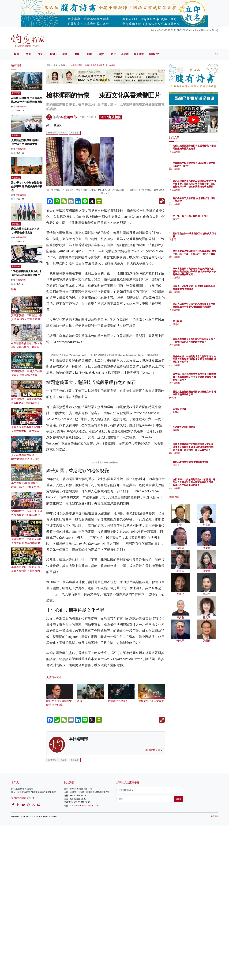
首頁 (48, 65)
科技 (101, 54)
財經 (53, 54)
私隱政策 (214, 971)
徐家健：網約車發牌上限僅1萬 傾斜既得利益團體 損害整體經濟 (204, 289)
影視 (63, 65)
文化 (41, 54)
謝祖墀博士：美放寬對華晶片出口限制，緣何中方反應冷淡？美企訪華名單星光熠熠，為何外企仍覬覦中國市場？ (204, 485)
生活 (65, 54)
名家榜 (125, 54)
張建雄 (195, 324)
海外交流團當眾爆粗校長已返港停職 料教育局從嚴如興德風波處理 (204, 149)
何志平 (195, 468)
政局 (16, 54)
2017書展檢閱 (111, 117)
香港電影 (52, 133)
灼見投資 (16, 93)
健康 (77, 54)
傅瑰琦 (195, 400)
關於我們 (154, 54)
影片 (113, 54)
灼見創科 (16, 266)
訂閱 (178, 953)
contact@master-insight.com (84, 960)
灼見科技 (16, 178)
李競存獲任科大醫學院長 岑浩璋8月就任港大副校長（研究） (204, 166)
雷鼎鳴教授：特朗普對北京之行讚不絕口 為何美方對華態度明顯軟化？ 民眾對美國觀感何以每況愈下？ (204, 362)
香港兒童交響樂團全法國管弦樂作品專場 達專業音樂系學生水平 (204, 394)
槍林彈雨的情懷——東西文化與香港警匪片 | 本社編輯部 (92, 65)
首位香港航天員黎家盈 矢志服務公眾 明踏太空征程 (203, 201)
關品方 (195, 222)
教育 (28, 54)
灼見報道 (16, 135)
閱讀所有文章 (154, 904)
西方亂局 (196, 321)
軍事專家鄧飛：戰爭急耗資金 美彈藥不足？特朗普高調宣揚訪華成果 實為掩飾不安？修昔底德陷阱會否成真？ (204, 274)
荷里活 (63, 133)
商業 (89, 54)
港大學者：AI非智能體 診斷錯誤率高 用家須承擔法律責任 (27, 186)
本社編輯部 (69, 117)
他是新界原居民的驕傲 (203, 427)
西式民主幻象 (198, 409)
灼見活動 (139, 54)
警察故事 (75, 133)
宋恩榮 (195, 239)
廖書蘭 (195, 430)
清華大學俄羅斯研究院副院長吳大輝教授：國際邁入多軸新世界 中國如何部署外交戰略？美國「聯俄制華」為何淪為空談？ (204, 450)
